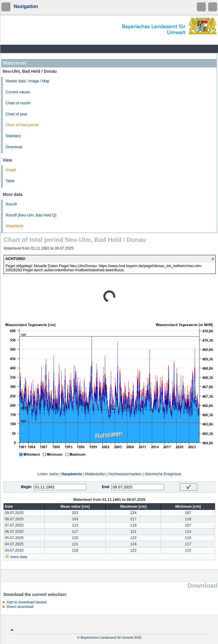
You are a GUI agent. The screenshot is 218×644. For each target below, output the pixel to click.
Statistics (13, 136)
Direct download (20, 607)
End (106, 487)
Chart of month (18, 103)
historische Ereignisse (163, 474)
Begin (26, 487)
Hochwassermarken (125, 474)
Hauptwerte (72, 474)
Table (10, 181)
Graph (11, 170)
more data (19, 557)
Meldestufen (95, 474)
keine (54, 474)
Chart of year (17, 114)
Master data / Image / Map (28, 81)
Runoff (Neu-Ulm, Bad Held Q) (31, 215)
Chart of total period (22, 125)
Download (14, 147)
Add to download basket (27, 602)
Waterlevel (14, 226)
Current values (18, 92)
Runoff (11, 204)
